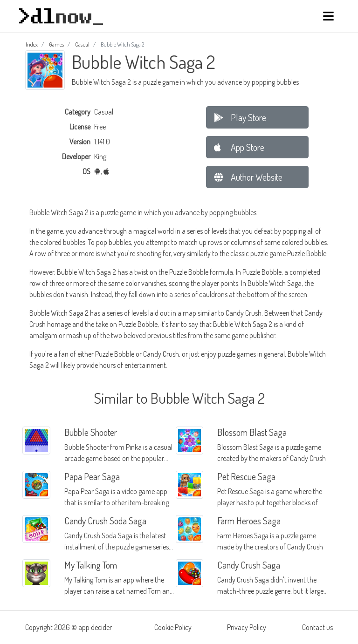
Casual (82, 44)
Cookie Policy (173, 627)
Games (56, 44)
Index (32, 44)
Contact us (317, 627)
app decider (95, 627)
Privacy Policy (247, 627)
